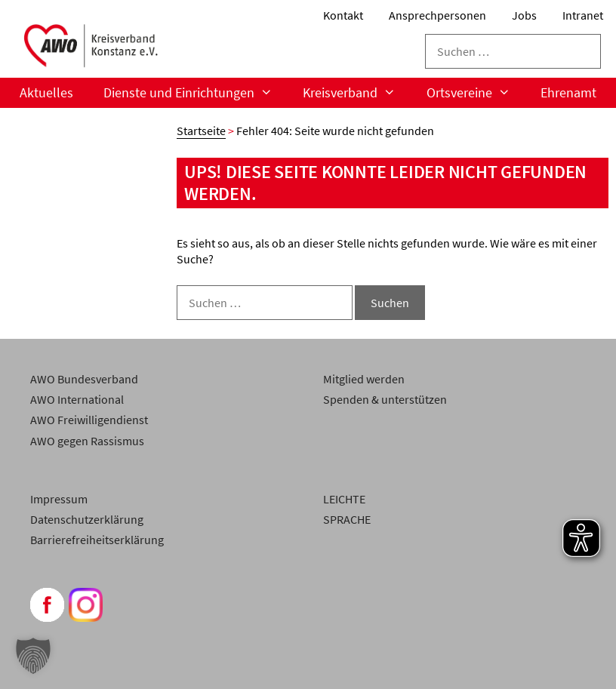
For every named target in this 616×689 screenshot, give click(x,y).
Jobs (524, 15)
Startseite (201, 131)
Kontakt (343, 15)
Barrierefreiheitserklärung (97, 540)
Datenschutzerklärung (87, 519)
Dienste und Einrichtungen (196, 93)
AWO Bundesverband (84, 379)
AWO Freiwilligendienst (89, 420)
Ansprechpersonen (437, 15)
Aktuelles (46, 92)
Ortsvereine (476, 93)
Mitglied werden (364, 379)
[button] (33, 656)
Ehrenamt (568, 92)
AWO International (77, 399)
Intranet (583, 15)
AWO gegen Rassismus (87, 441)
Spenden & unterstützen (385, 399)
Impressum (59, 499)
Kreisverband (357, 93)
